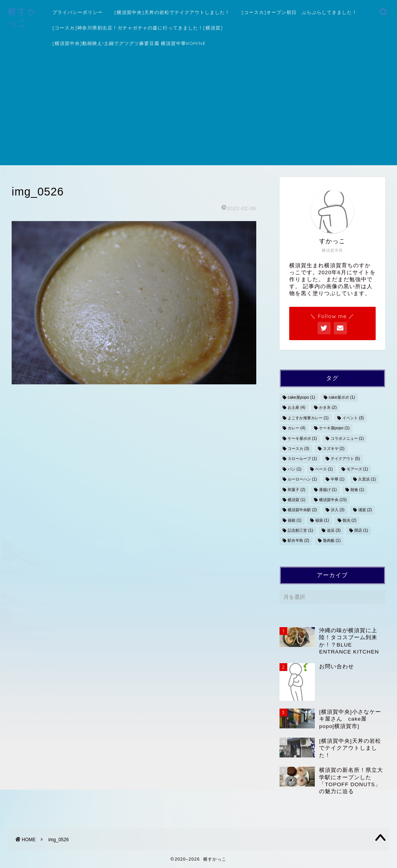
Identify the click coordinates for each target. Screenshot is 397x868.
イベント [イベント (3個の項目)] (353, 418)
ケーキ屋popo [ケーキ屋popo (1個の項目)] (334, 428)
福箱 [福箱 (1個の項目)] (295, 520)
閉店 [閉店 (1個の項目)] (361, 530)
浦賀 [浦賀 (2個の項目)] (365, 510)
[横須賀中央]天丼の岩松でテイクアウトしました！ (172, 12)
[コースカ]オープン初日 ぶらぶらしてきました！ (299, 12)
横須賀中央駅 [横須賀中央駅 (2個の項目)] (302, 510)
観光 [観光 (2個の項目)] (350, 520)
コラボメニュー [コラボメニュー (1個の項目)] (347, 438)
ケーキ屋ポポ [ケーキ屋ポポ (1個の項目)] (302, 438)
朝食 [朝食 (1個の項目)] (357, 490)
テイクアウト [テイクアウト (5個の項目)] (345, 459)
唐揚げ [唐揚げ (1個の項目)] (328, 490)
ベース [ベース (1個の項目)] (324, 469)
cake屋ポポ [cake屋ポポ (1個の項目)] (342, 397)
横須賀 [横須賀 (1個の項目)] (297, 500)
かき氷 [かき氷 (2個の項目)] (328, 408)
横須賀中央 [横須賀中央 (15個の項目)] (333, 500)
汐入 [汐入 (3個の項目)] (338, 510)
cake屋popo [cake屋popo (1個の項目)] (301, 397)
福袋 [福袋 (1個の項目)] (322, 520)
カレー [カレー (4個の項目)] (297, 428)
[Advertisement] (198, 111)
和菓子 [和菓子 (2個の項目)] (297, 490)
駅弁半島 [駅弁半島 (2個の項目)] (299, 541)
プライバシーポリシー (78, 12)
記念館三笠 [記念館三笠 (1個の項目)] (300, 530)
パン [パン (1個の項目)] (295, 469)
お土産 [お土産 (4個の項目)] (297, 408)
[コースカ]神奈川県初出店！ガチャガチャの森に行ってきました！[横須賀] (138, 28)
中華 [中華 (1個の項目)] (338, 480)
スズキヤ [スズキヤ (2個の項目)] (334, 449)
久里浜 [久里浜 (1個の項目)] (367, 480)
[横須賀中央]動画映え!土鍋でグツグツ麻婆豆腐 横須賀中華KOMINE (129, 43)
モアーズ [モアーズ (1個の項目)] (357, 469)
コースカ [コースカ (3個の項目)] (299, 449)
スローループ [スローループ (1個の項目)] (302, 459)
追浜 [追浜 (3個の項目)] (334, 530)
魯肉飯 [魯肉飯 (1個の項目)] (332, 541)
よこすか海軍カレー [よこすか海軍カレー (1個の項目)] (308, 418)
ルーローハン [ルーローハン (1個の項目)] (302, 480)
